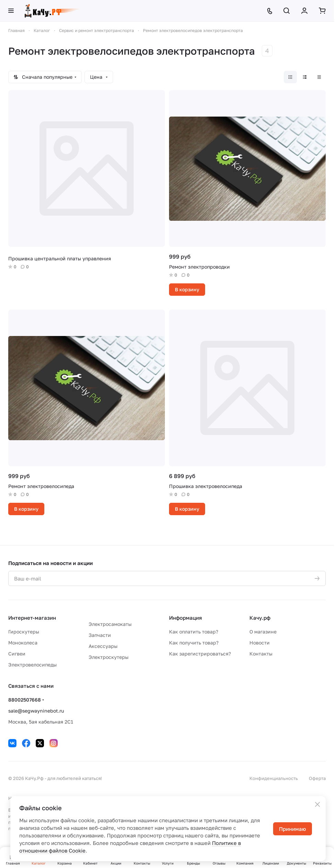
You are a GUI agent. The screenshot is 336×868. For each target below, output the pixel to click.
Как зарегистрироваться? (200, 654)
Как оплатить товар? (194, 632)
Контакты (261, 654)
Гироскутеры (24, 632)
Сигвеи (17, 654)
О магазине (263, 632)
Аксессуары (103, 646)
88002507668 (25, 700)
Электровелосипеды (32, 665)
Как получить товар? (194, 643)
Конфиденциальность (274, 778)
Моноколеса (23, 643)
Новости (260, 643)
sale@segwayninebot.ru (36, 711)
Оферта (317, 778)
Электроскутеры (109, 657)
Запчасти (100, 635)
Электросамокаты (110, 624)
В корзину (187, 289)
